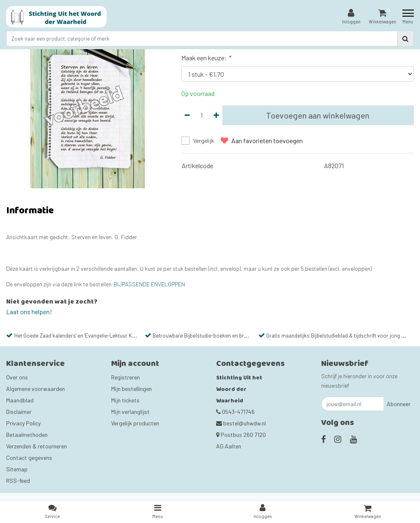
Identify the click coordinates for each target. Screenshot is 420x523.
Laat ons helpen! (29, 312)
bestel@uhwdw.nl (241, 423)
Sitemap (17, 469)
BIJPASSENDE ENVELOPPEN (149, 284)
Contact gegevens (29, 458)
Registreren (126, 377)
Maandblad (20, 400)
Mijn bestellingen (131, 389)
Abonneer (399, 404)
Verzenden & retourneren (37, 446)
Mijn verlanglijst (130, 412)
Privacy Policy (23, 423)
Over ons (17, 377)
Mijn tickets (125, 400)
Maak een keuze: (206, 58)
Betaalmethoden (27, 435)
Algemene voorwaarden (35, 389)
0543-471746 (235, 412)
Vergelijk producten (135, 423)
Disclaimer (19, 412)
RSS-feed (18, 481)
